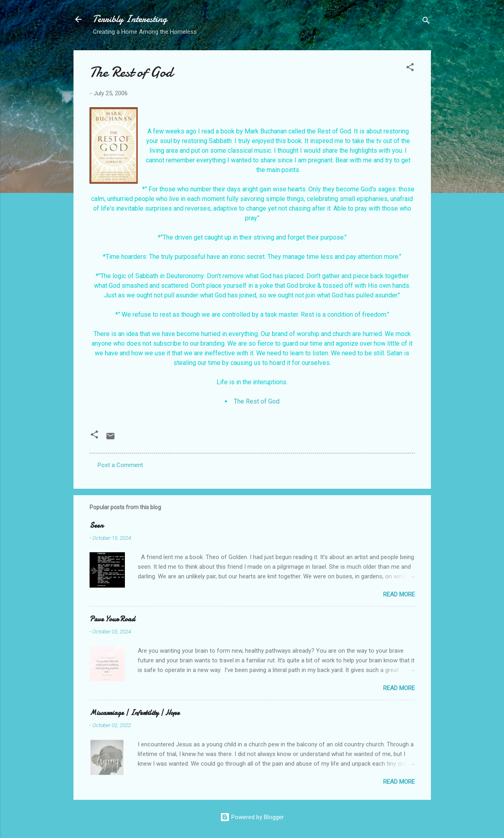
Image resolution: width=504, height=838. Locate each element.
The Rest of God (257, 401)
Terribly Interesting (130, 19)
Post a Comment (120, 465)
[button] (410, 69)
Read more (399, 594)
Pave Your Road (112, 619)
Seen (96, 526)
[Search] (426, 22)
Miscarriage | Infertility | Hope (135, 713)
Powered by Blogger (252, 817)
